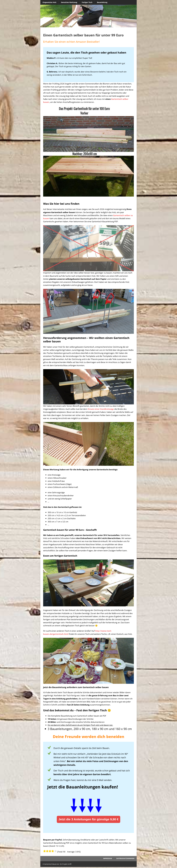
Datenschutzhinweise (125, 858)
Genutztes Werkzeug (69, 2)
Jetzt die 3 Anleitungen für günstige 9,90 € (88, 819)
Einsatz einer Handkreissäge (101, 409)
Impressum (108, 858)
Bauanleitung (102, 2)
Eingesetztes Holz (49, 2)
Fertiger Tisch (87, 2)
